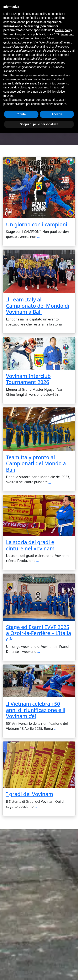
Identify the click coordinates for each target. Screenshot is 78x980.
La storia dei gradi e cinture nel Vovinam (30, 545)
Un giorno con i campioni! (37, 224)
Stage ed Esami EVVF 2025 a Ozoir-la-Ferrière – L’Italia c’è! (39, 633)
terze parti (68, 34)
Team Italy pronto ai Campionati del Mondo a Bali (36, 463)
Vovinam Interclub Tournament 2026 (28, 379)
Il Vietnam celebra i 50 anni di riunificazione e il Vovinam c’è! (36, 710)
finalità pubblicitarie (16, 59)
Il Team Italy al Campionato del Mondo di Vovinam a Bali (38, 306)
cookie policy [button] (64, 30)
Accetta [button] (57, 114)
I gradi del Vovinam (30, 794)
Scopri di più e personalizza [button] (39, 124)
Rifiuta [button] (21, 114)
